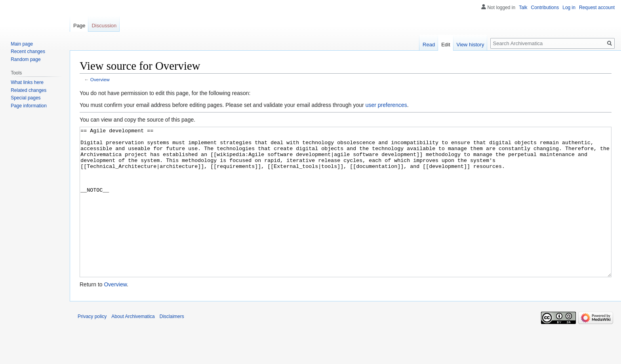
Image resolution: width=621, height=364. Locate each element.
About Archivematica (133, 346)
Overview (100, 79)
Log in (569, 8)
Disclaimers (172, 346)
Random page (26, 59)
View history (471, 45)
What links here (27, 82)
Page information (29, 106)
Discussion (104, 26)
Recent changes (28, 51)
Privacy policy (92, 346)
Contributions (545, 8)
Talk (523, 8)
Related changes (29, 90)
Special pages (26, 98)
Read (429, 45)
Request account (597, 8)
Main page (22, 44)
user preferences (386, 105)
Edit (446, 45)
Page (79, 26)
